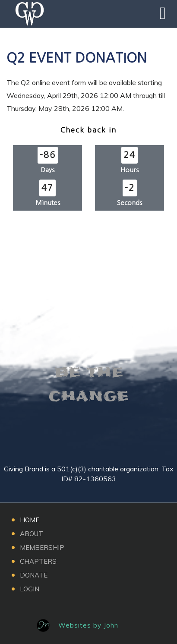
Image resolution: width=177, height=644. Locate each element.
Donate (34, 575)
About (32, 534)
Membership (42, 548)
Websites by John (88, 625)
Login (30, 589)
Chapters (38, 561)
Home (30, 520)
